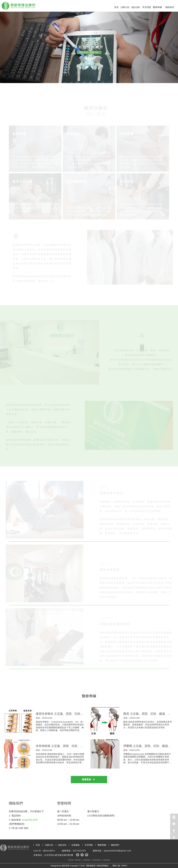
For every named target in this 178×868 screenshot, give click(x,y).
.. (110, 866)
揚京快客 (66, 866)
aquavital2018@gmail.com (117, 851)
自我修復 (75, 845)
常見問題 (147, 7)
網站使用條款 (103, 866)
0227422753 (79, 851)
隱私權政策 (91, 866)
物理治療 (71, 860)
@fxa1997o (49, 851)
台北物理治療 (86, 860)
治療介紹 (125, 7)
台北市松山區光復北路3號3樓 (59, 855)
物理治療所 (78, 860)
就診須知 (136, 7)
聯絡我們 (170, 7)
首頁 (116, 7)
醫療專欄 (157, 7)
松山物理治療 (106, 860)
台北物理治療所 (96, 860)
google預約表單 (30, 820)
